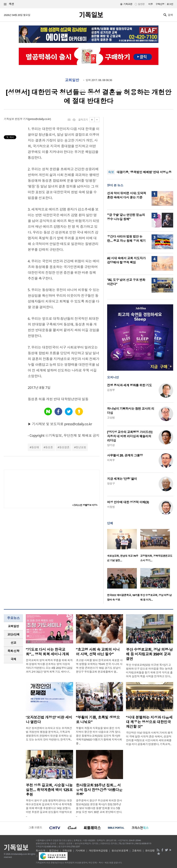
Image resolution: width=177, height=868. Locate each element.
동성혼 (49, 447)
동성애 (35, 447)
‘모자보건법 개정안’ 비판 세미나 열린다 (49, 720)
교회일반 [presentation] (13, 626)
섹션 (9, 4)
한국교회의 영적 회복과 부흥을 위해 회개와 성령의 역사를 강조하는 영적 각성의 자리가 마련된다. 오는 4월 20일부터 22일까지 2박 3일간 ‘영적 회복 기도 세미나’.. (49, 666)
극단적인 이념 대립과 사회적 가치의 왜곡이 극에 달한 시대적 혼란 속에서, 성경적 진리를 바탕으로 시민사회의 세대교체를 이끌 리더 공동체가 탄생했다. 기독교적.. (149, 738)
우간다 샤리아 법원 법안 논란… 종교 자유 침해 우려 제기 (126, 239)
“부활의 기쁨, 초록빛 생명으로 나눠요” (98, 720)
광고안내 (54, 851)
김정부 (111, 390)
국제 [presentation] (13, 659)
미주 (150, 4)
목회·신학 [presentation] (13, 651)
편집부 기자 (21, 119)
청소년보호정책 (120, 851)
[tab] (13, 626)
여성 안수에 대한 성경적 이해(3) (128, 502)
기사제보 (80, 851)
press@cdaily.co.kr (40, 119)
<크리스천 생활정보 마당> (85, 505)
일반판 (141, 4)
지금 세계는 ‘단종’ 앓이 (122, 479)
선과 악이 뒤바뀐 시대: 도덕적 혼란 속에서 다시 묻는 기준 (127, 195)
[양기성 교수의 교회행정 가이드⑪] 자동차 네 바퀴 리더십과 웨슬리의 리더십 (130, 436)
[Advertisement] (140, 141)
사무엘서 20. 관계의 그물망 (125, 455)
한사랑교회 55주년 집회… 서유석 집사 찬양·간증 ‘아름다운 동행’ (99, 790)
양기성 (111, 445)
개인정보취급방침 (98, 851)
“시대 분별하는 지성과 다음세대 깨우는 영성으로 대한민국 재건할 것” (149, 722)
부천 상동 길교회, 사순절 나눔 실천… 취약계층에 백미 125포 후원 (49, 790)
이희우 (111, 460)
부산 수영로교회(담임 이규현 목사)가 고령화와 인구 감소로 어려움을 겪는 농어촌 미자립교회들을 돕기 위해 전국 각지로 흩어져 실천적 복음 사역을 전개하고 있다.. (149, 671)
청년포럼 (81, 447)
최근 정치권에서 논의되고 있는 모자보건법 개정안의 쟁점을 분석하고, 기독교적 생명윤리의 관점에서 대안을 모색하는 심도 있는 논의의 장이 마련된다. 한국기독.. (49, 734)
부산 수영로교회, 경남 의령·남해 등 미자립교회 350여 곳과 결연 (149, 654)
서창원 (111, 507)
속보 (111, 172)
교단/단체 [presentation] (13, 634)
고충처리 (137, 851)
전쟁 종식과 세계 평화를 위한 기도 (130, 385)
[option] (124, 547)
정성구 (111, 483)
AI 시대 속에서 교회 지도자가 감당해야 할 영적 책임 (126, 260)
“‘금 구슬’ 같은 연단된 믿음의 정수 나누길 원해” (126, 217)
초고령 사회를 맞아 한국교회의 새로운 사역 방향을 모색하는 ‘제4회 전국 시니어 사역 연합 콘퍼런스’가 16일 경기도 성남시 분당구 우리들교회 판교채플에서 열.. (99, 666)
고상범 (111, 418)
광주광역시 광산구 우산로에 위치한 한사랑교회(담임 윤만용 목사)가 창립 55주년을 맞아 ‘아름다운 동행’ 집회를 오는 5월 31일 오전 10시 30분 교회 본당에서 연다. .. (99, 808)
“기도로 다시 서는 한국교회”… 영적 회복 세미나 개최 (47, 652)
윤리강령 (150, 851)
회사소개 (41, 851)
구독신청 (160, 4)
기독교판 (128, 4)
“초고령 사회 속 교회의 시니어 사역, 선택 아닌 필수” (98, 652)
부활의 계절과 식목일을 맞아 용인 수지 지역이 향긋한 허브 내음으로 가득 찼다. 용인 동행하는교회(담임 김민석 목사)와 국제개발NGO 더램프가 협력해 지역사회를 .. (99, 736)
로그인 (170, 4)
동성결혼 (64, 447)
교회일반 (72, 80)
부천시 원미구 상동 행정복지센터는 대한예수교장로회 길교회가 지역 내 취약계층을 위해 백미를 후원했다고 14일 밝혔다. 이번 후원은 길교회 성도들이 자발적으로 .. (49, 808)
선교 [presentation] (13, 643)
